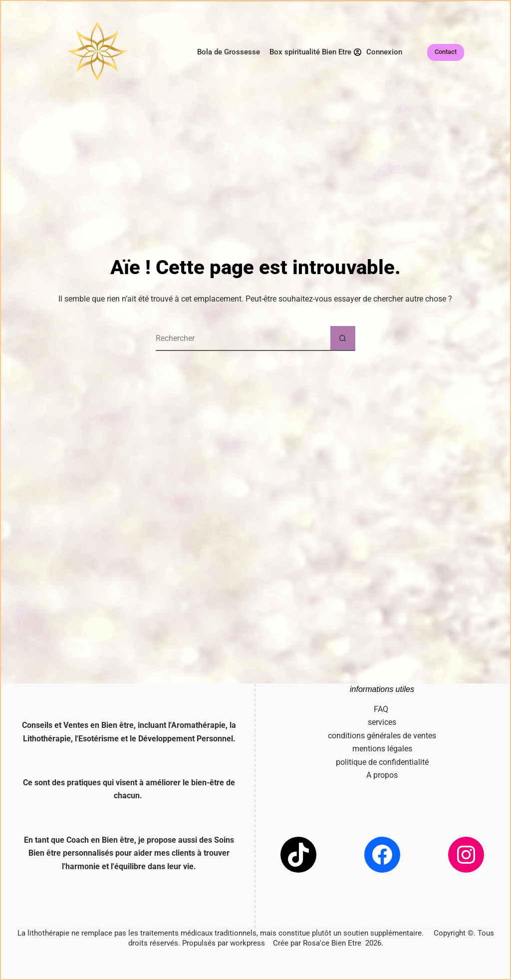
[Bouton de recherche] (343, 338)
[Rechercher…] (243, 338)
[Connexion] (378, 52)
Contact (446, 52)
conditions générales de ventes (382, 736)
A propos (382, 775)
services (382, 722)
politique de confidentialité (382, 762)
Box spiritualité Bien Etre (310, 52)
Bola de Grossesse (229, 52)
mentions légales (382, 749)
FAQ (382, 709)
